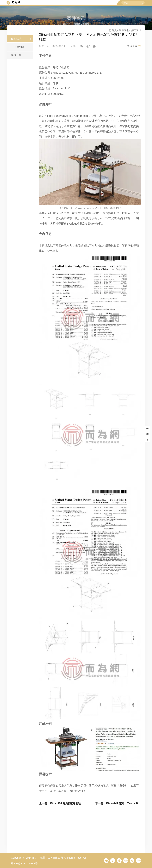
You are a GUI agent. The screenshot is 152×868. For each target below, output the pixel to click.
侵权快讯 (16, 41)
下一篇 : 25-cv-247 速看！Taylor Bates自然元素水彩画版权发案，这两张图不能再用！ (118, 804)
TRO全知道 (18, 49)
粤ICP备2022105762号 (24, 864)
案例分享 (16, 58)
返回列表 (132, 46)
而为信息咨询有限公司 (13, 3)
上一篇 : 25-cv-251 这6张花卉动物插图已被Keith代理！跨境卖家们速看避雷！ (62, 804)
